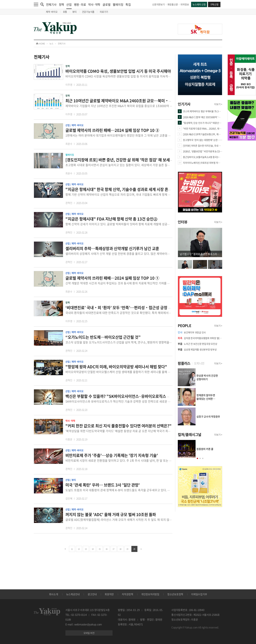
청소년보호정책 (175, 594)
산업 (69, 6)
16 (107, 549)
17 (114, 549)
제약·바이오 (52, 12)
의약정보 (185, 4)
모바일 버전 (89, 633)
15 (100, 549)
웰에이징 (118, 4)
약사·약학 (94, 4)
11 (72, 549)
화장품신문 (173, 4)
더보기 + (218, 104)
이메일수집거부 (199, 594)
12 (79, 549)
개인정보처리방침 (150, 594)
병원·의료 (80, 4)
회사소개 (54, 594)
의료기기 (104, 12)
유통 (65, 12)
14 (93, 549)
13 (86, 549)
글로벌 (106, 4)
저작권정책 (127, 594)
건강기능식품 (88, 12)
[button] (197, 458)
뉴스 (51, 44)
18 (120, 549)
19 (127, 549)
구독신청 (214, 4)
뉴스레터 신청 (199, 4)
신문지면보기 (158, 4)
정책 (62, 4)
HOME (40, 44)
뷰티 (74, 12)
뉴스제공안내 (73, 594)
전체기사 (51, 4)
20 (134, 549)
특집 (128, 4)
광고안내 (92, 594)
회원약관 (109, 594)
